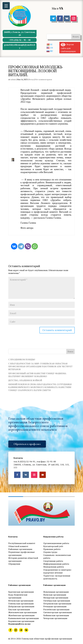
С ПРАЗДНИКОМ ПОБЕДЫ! (22, 359)
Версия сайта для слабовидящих (68, 48)
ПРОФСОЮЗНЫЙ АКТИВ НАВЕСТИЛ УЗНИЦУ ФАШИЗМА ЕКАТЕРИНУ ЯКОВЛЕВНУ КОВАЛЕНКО (37, 375)
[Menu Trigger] (6, 6)
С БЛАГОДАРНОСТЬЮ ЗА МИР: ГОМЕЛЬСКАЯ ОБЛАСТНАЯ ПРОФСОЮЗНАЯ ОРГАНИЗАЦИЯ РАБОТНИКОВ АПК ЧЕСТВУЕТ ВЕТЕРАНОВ (40, 366)
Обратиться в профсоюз (27, 444)
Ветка (31, 79)
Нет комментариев (43, 79)
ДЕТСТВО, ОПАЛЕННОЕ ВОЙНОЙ (25, 380)
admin (13, 79)
